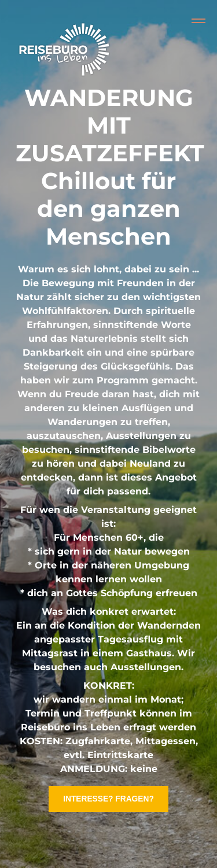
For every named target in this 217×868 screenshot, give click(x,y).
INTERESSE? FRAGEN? (108, 799)
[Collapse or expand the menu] (198, 21)
